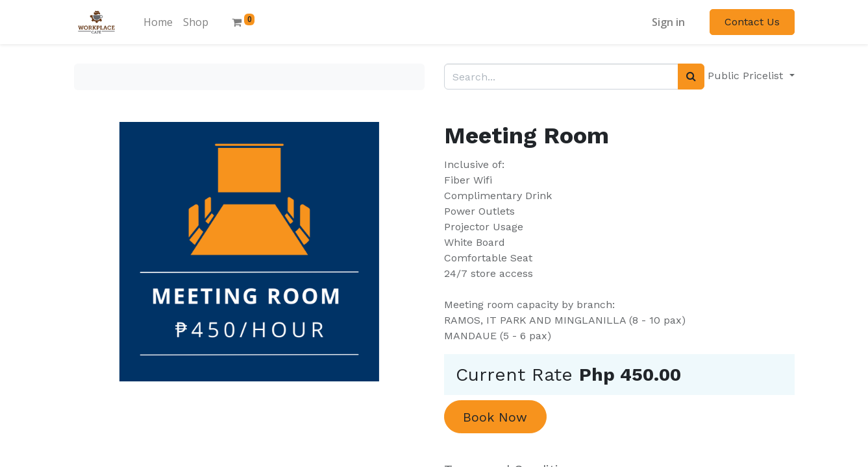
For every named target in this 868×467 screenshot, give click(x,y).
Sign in (668, 22)
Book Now (495, 417)
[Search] (691, 77)
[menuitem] (158, 22)
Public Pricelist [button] (747, 76)
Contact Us (752, 22)
